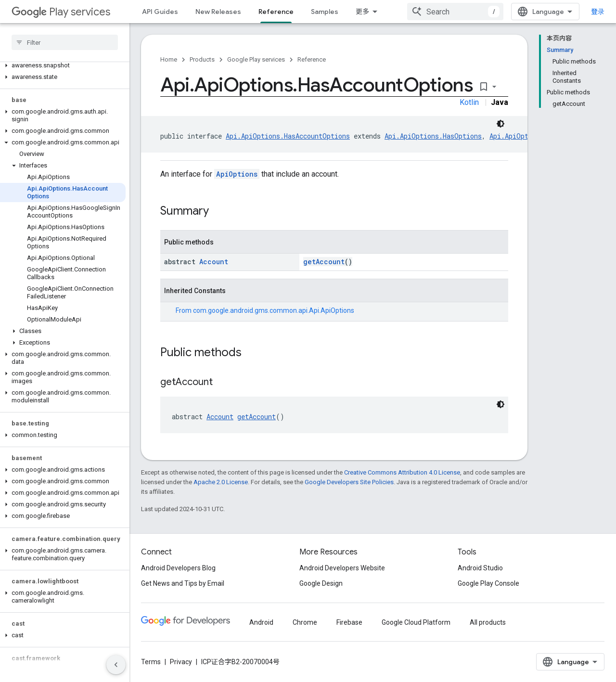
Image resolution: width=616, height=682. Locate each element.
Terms (151, 662)
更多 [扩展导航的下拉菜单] (362, 12)
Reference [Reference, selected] (276, 12)
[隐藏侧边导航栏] (116, 665)
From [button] (265, 310)
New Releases (218, 12)
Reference (312, 59)
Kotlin (469, 102)
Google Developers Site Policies (349, 482)
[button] (63, 65)
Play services (61, 12)
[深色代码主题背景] (500, 124)
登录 (598, 12)
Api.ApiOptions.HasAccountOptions (288, 136)
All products (488, 622)
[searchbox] (65, 42)
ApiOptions (237, 174)
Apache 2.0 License (221, 482)
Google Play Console (488, 583)
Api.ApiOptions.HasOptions (433, 136)
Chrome (305, 622)
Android (261, 622)
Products (202, 59)
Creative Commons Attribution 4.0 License (402, 472)
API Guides (160, 12)
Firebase (349, 622)
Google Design (321, 583)
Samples (325, 12)
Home (169, 59)
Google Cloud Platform (416, 622)
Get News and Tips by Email (183, 583)
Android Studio (480, 568)
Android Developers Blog (178, 568)
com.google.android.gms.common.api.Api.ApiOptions (274, 310)
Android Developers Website (342, 568)
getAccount (324, 262)
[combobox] (455, 12)
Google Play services (256, 59)
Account (214, 262)
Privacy (181, 662)
